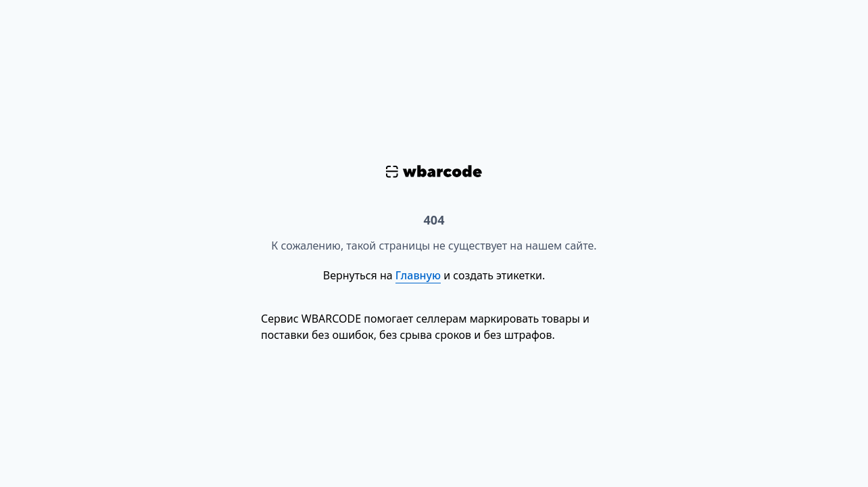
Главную (418, 275)
